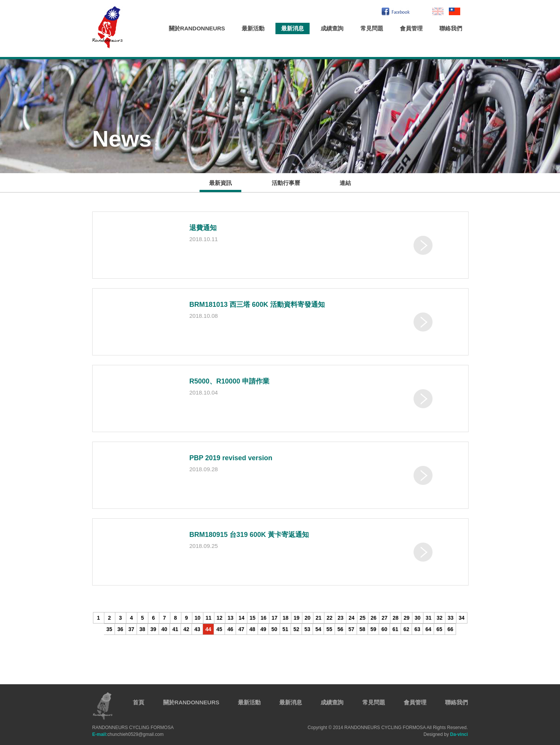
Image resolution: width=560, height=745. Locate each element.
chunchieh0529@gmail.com (128, 734)
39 (153, 629)
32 (440, 618)
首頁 (138, 702)
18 (286, 618)
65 (439, 629)
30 (418, 618)
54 (318, 629)
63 (417, 629)
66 (450, 629)
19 (297, 618)
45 (219, 629)
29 (407, 618)
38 (142, 629)
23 (341, 618)
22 (330, 618)
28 (396, 618)
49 (263, 629)
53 (307, 629)
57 (351, 629)
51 (285, 629)
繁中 (455, 11)
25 (363, 618)
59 (373, 629)
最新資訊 (220, 183)
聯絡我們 (451, 28)
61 (395, 629)
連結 (345, 183)
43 (197, 629)
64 (428, 629)
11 (209, 618)
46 (230, 629)
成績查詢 (332, 28)
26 (374, 618)
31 (429, 618)
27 (385, 618)
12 (220, 618)
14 (242, 618)
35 (109, 629)
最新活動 (253, 28)
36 (120, 629)
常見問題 (372, 28)
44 (208, 629)
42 (186, 629)
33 (451, 618)
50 (274, 629)
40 (164, 629)
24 (352, 618)
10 (198, 618)
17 (275, 618)
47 (241, 629)
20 (308, 618)
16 (264, 618)
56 (340, 629)
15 (253, 618)
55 (329, 629)
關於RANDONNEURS (197, 28)
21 (319, 618)
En (438, 11)
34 (462, 618)
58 (362, 629)
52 (296, 629)
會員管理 (411, 28)
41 (175, 629)
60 (384, 629)
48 (252, 629)
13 (231, 618)
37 (131, 629)
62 (406, 629)
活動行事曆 (286, 183)
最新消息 (293, 28)
